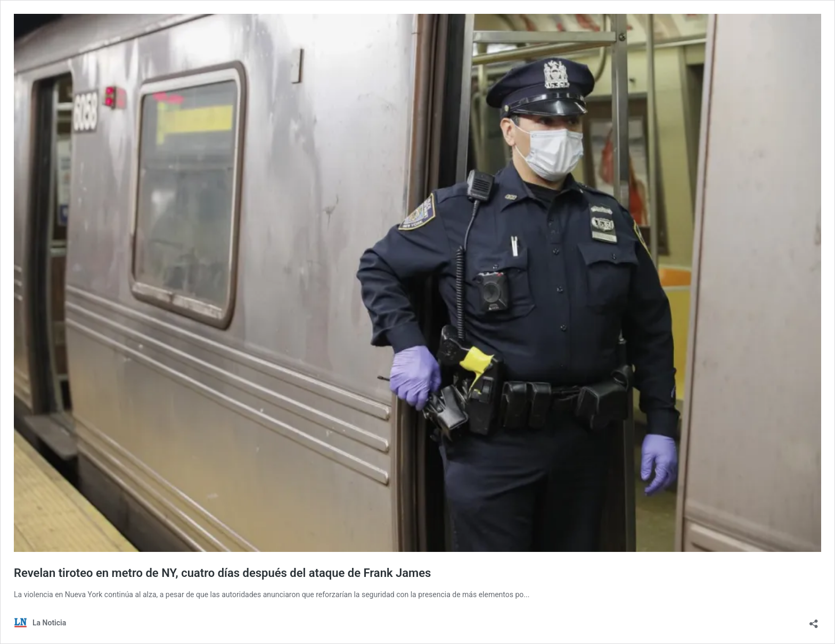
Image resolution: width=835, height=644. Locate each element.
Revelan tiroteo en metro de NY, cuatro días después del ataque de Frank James (222, 573)
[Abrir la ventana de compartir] (814, 620)
